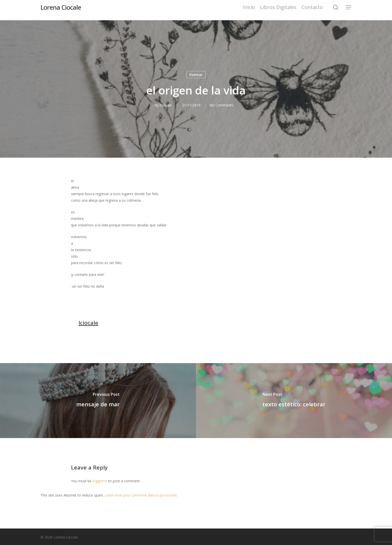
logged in (100, 481)
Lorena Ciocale (61, 10)
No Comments (222, 105)
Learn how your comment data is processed (141, 495)
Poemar (196, 75)
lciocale (165, 105)
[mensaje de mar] (98, 401)
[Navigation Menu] (349, 10)
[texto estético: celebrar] (294, 401)
